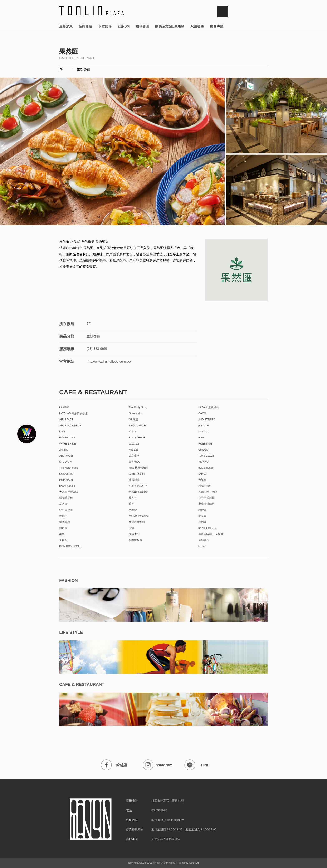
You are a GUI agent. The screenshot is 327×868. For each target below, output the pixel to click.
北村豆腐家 (66, 510)
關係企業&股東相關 (170, 26)
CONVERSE (67, 474)
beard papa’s (67, 486)
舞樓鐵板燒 (135, 540)
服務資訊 (142, 26)
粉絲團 (114, 765)
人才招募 (157, 839)
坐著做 (133, 510)
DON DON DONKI (70, 546)
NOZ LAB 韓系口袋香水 (74, 413)
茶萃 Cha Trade (208, 492)
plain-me (204, 426)
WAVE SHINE (68, 444)
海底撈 (63, 528)
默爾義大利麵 (137, 522)
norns (202, 438)
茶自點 (63, 540)
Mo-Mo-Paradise (139, 516)
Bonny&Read (137, 438)
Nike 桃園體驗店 (139, 468)
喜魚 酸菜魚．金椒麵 (211, 534)
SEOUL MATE (137, 426)
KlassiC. (203, 432)
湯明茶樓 (65, 522)
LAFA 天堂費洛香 (209, 407)
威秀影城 (134, 480)
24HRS (64, 450)
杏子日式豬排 (206, 498)
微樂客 (202, 480)
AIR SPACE (66, 420)
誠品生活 (134, 456)
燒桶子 (63, 516)
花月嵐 (63, 504)
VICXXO (203, 462)
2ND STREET (207, 420)
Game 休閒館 (137, 474)
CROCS (203, 450)
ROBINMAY (205, 444)
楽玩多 (202, 474)
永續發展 (197, 26)
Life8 (62, 432)
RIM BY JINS (67, 438)
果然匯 (202, 522)
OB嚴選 (133, 420)
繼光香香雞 (66, 498)
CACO (202, 413)
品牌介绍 (85, 26)
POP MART (66, 480)
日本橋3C (135, 462)
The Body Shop (138, 407)
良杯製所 (204, 540)
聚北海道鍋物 (206, 504)
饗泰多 (202, 516)
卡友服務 (105, 26)
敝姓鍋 (202, 510)
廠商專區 (217, 26)
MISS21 (133, 450)
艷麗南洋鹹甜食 (138, 492)
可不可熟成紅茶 (138, 486)
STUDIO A (66, 462)
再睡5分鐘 (204, 486)
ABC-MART (66, 456)
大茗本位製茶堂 (69, 492)
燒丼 (131, 504)
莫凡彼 (133, 498)
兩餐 (62, 534)
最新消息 (66, 26)
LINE (197, 765)
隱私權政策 (173, 839)
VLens (133, 432)
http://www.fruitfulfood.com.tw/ (109, 361)
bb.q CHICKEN (207, 528)
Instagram (158, 765)
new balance (206, 468)
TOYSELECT (206, 456)
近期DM (124, 26)
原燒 (131, 528)
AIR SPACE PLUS (70, 426)
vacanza (134, 444)
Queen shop (136, 413)
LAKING (64, 407)
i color (202, 546)
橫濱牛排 (134, 534)
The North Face (69, 468)
